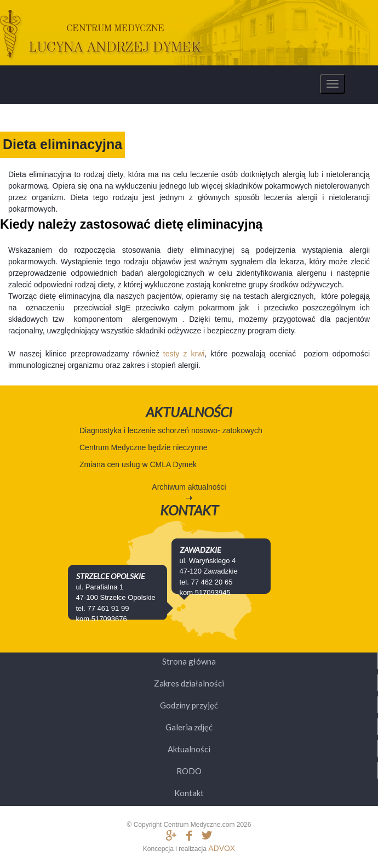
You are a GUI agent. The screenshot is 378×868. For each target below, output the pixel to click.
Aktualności (189, 749)
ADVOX (222, 848)
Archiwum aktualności (189, 487)
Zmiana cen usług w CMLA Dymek (138, 464)
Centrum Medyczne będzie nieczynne (143, 447)
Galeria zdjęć (189, 727)
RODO (189, 771)
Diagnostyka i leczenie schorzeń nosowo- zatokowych (171, 430)
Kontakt (189, 793)
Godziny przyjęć (189, 705)
